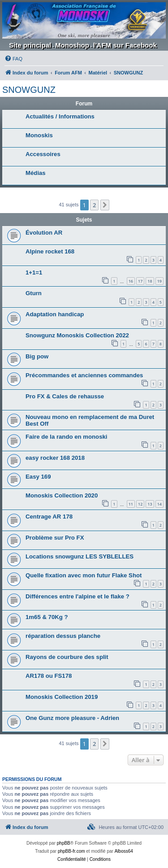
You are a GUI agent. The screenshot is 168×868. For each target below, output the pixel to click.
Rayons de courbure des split (67, 657)
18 (150, 281)
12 (140, 504)
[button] (105, 205)
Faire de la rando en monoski (66, 437)
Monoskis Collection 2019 (62, 697)
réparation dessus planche (63, 636)
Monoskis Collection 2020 (62, 495)
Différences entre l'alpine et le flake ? (78, 596)
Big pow (37, 356)
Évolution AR (44, 233)
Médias (36, 173)
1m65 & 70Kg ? (47, 617)
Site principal (30, 45)
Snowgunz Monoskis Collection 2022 (77, 335)
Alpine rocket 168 (50, 251)
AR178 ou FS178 (49, 676)
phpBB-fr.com (71, 851)
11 (131, 504)
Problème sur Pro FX (55, 538)
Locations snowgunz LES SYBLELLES (80, 556)
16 (131, 281)
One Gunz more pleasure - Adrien (72, 718)
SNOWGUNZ (29, 90)
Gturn (34, 293)
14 (159, 504)
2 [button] (94, 205)
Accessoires (43, 154)
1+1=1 (34, 273)
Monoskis (39, 135)
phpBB (64, 843)
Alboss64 (124, 851)
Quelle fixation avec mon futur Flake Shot (84, 575)
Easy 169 (38, 477)
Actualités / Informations (60, 116)
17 (140, 281)
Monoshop (72, 45)
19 (159, 281)
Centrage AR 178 (49, 517)
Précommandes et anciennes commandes (84, 375)
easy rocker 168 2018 (55, 458)
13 (150, 504)
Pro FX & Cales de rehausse (65, 396)
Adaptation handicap (55, 314)
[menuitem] (13, 59)
